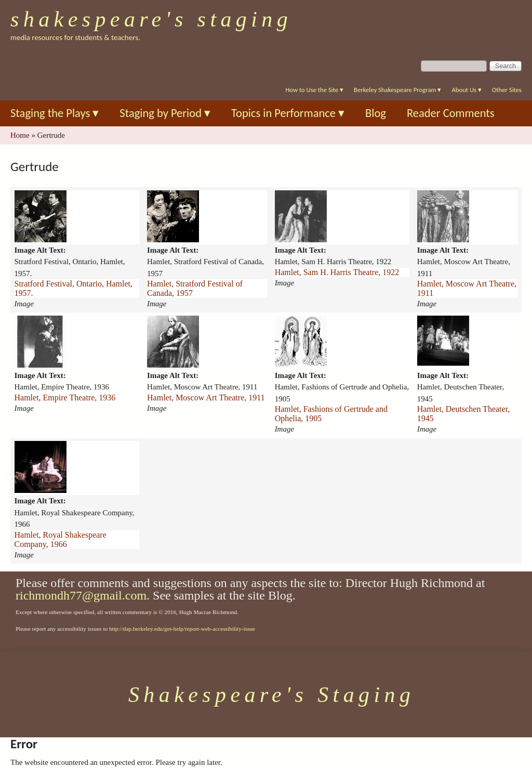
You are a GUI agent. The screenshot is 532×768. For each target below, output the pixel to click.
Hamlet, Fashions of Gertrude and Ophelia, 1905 (331, 414)
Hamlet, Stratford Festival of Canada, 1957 (195, 288)
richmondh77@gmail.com (81, 595)
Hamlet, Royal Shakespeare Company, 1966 (61, 539)
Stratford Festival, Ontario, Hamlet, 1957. (74, 288)
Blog (376, 113)
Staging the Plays (55, 113)
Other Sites (507, 90)
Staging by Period (165, 113)
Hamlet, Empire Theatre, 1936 (65, 398)
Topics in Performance (288, 113)
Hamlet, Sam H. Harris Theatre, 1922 (337, 272)
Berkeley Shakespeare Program (397, 90)
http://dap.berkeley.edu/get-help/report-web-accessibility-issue (182, 629)
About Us (466, 90)
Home (20, 135)
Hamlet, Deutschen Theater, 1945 (464, 414)
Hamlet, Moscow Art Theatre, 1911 (467, 288)
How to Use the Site (314, 90)
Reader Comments (451, 113)
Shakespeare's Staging (151, 19)
